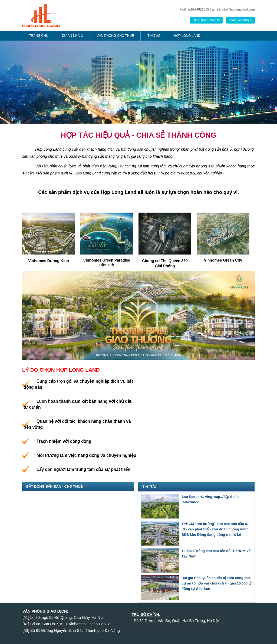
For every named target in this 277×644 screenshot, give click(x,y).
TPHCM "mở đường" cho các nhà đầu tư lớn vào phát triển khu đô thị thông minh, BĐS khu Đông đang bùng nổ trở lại (215, 529)
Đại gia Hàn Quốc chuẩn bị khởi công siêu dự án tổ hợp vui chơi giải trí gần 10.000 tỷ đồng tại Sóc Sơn (217, 583)
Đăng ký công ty (240, 20)
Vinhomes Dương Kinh (49, 261)
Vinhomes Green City (223, 260)
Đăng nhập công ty (206, 20)
